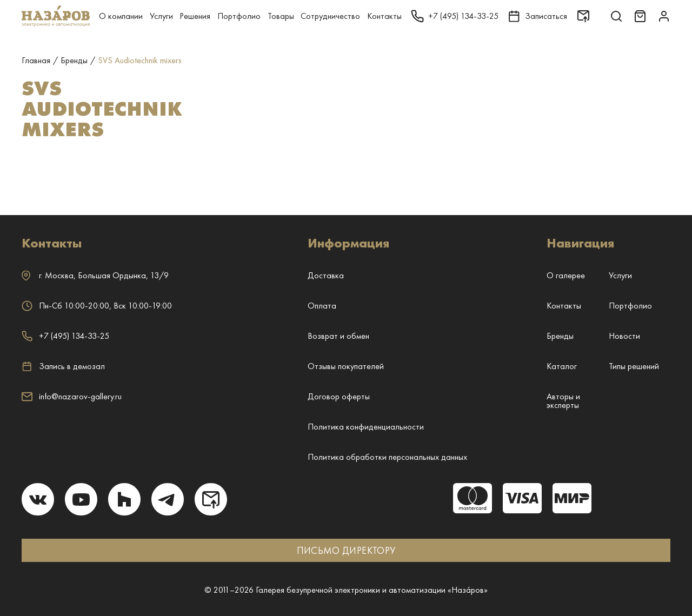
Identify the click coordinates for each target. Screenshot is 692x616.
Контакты (384, 16)
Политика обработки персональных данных (387, 457)
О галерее (566, 275)
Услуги (161, 16)
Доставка (326, 275)
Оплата (322, 306)
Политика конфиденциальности (366, 427)
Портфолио (239, 16)
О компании (121, 16)
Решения (195, 16)
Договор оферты (339, 396)
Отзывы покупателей (346, 366)
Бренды (560, 336)
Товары (281, 16)
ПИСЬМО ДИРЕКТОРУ (346, 550)
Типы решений (634, 366)
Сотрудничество (330, 16)
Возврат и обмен (338, 336)
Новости (624, 336)
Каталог (562, 366)
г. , (95, 275)
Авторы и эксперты (563, 401)
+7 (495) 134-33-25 (65, 336)
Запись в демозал (63, 366)
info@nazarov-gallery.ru (72, 396)
